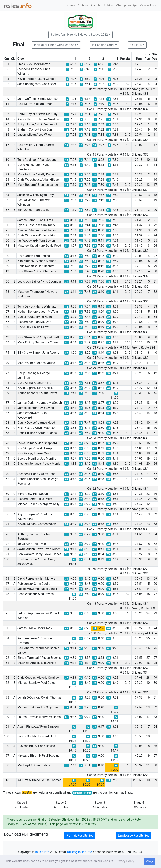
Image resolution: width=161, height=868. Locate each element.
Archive (83, 5)
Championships (127, 5)
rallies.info (42, 852)
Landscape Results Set (133, 835)
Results (96, 5)
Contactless (148, 5)
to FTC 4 (136, 45)
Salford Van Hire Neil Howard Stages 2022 (79, 35)
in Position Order (103, 45)
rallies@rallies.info (80, 852)
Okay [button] (149, 861)
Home (70, 5)
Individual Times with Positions (55, 45)
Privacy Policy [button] (125, 861)
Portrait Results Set (80, 835)
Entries (108, 5)
